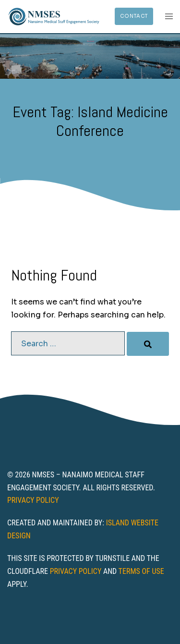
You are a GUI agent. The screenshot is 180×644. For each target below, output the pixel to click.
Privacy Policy (33, 500)
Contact (134, 16)
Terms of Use (141, 571)
